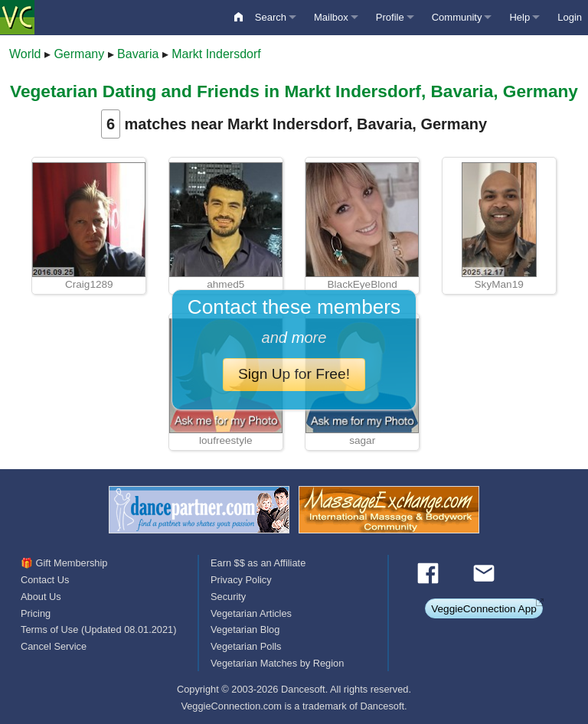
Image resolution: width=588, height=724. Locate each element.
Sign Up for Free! (294, 374)
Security (228, 597)
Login (570, 17)
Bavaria (138, 54)
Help (519, 17)
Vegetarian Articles (251, 613)
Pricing (36, 613)
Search (271, 17)
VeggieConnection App (484, 609)
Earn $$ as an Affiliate (258, 563)
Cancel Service (54, 646)
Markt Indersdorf (216, 54)
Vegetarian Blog (245, 629)
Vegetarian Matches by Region (277, 663)
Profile (390, 17)
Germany (79, 54)
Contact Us (45, 580)
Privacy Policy (241, 580)
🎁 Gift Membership (64, 563)
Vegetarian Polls (246, 646)
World (25, 54)
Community (457, 17)
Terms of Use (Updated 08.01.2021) (98, 629)
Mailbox (331, 17)
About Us (41, 597)
